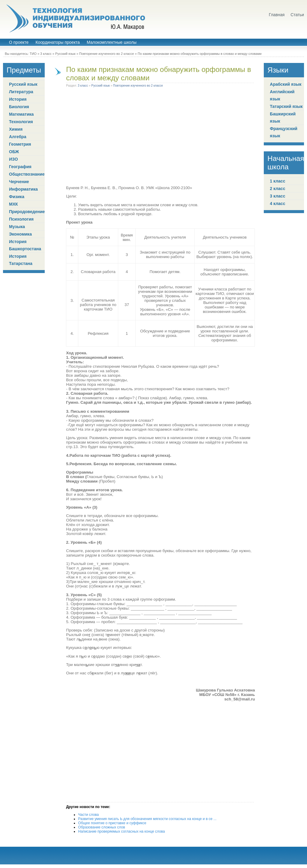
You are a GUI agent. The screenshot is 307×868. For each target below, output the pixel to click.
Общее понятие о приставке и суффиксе (112, 823)
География (20, 167)
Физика (17, 197)
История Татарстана (21, 260)
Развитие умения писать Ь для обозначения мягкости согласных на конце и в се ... (147, 819)
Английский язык (282, 95)
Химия (16, 129)
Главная (277, 15)
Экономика (20, 234)
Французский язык (284, 132)
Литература (21, 92)
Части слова (88, 815)
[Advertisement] (161, 138)
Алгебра (18, 137)
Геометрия (20, 144)
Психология (21, 219)
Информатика (23, 189)
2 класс (277, 189)
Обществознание (27, 174)
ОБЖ (14, 152)
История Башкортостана (25, 245)
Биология (19, 107)
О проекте (19, 42)
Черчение (19, 182)
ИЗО (14, 159)
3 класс (46, 54)
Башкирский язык (283, 117)
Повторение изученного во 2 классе (107, 54)
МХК (14, 204)
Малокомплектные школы (112, 42)
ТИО (33, 54)
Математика (21, 114)
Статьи (297, 15)
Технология (21, 122)
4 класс (277, 204)
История (18, 99)
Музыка (17, 227)
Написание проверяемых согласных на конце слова (121, 831)
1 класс (277, 181)
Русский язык (65, 54)
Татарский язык (286, 106)
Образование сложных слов (101, 827)
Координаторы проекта (57, 42)
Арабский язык (286, 84)
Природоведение (27, 212)
